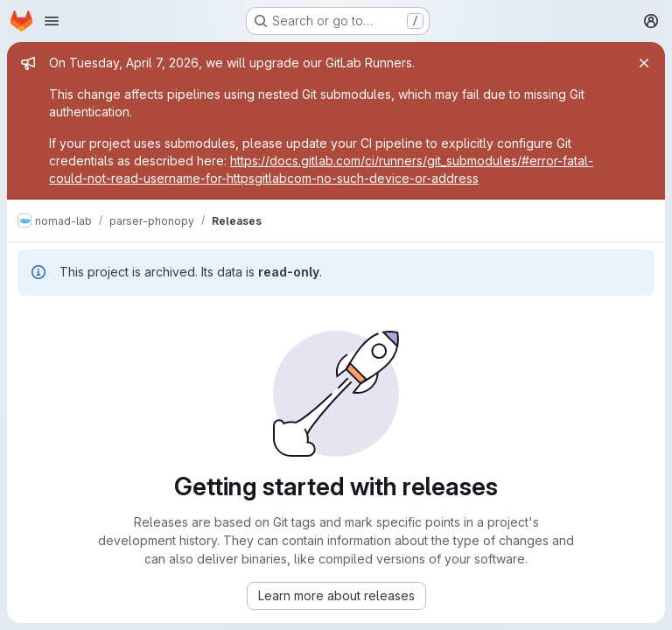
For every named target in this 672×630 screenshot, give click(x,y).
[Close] (644, 63)
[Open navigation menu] (52, 21)
